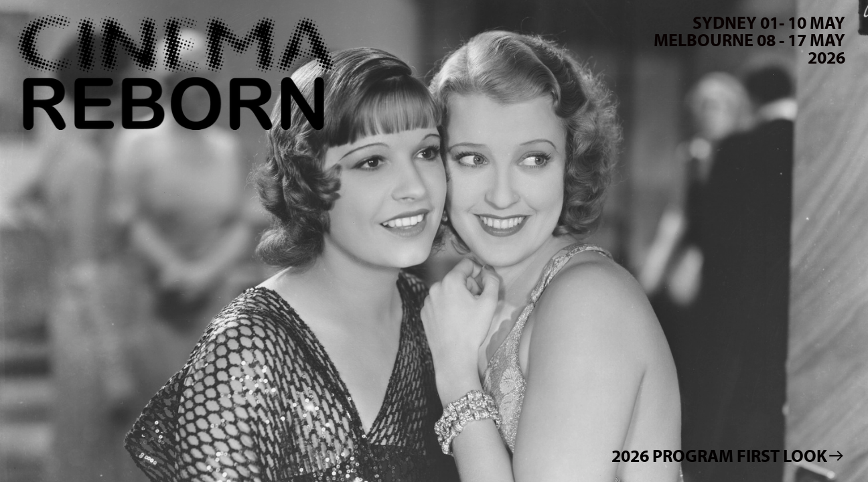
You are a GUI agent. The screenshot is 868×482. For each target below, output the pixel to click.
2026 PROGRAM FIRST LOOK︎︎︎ (728, 456)
